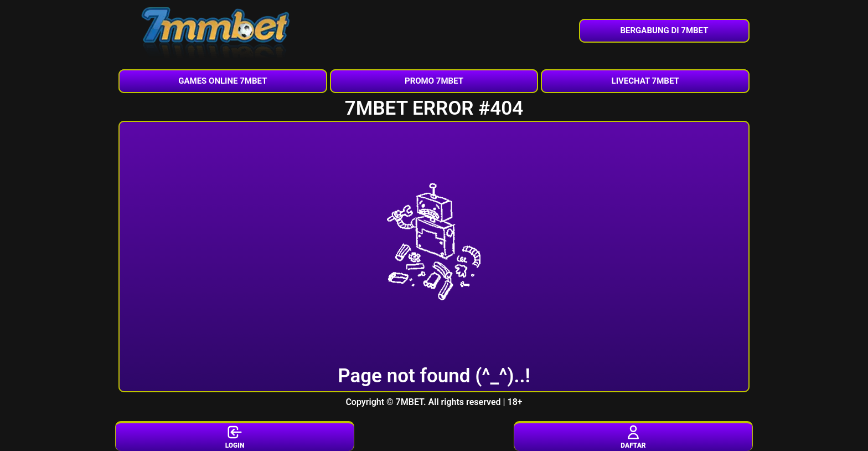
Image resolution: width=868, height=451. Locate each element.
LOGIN (235, 437)
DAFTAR (633, 437)
